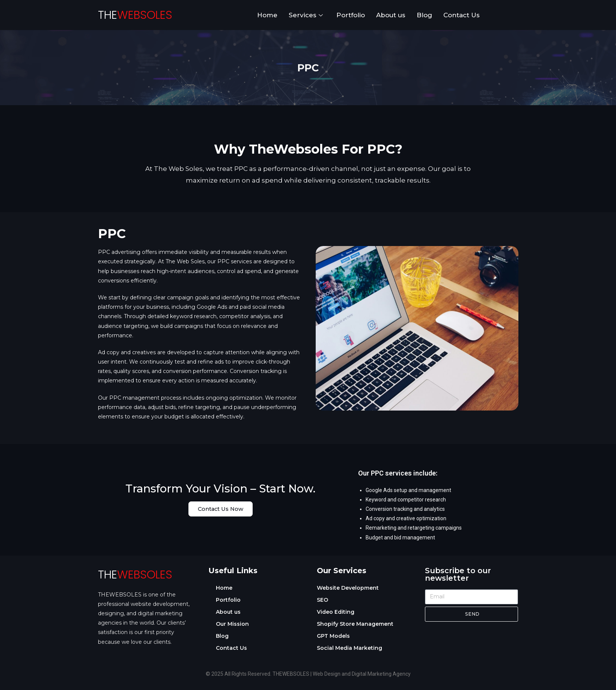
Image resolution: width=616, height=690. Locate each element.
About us (391, 15)
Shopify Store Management (355, 624)
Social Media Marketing (349, 648)
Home (267, 15)
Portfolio (351, 15)
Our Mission (232, 624)
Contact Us (462, 15)
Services (306, 15)
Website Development (348, 588)
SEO (322, 600)
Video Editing (336, 612)
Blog (424, 15)
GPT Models (333, 636)
